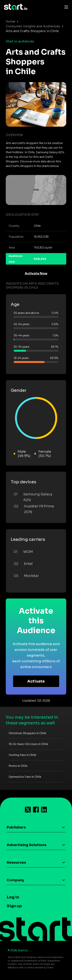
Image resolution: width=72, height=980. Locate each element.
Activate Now (36, 273)
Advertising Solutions (26, 845)
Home (10, 21)
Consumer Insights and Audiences (33, 26)
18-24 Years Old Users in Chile (28, 744)
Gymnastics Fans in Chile (25, 777)
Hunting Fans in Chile (22, 755)
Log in (13, 897)
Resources (16, 863)
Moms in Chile (18, 766)
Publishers (16, 827)
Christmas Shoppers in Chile (27, 733)
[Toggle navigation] (65, 7)
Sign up (14, 906)
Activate (36, 681)
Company (15, 880)
